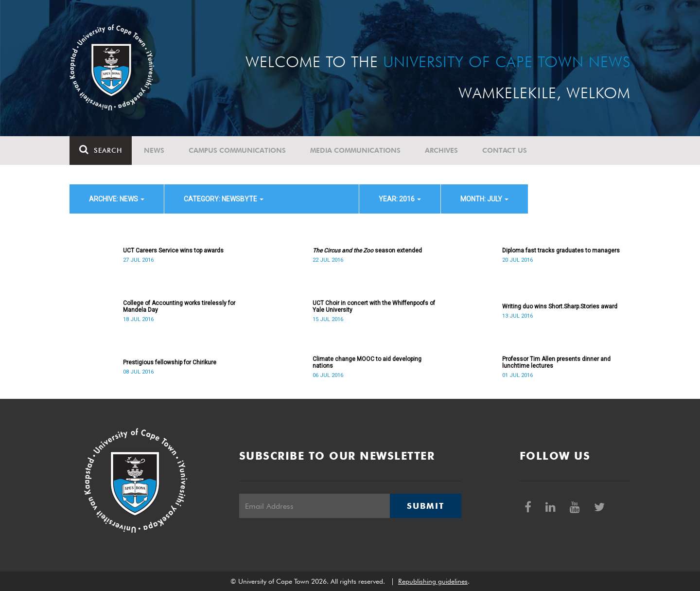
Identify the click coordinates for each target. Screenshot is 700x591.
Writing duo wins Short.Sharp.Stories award (560, 306)
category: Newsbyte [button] (224, 199)
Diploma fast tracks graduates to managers (561, 251)
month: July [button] (484, 199)
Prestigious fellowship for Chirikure (170, 362)
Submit (425, 506)
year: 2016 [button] (400, 199)
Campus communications (237, 150)
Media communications (355, 150)
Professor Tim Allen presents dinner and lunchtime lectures (556, 362)
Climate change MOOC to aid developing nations (367, 362)
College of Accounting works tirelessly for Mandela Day (179, 306)
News (154, 150)
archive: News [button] (117, 199)
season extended (367, 251)
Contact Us (505, 150)
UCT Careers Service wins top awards (173, 251)
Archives (441, 150)
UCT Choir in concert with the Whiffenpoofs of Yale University (374, 306)
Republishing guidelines (433, 581)
